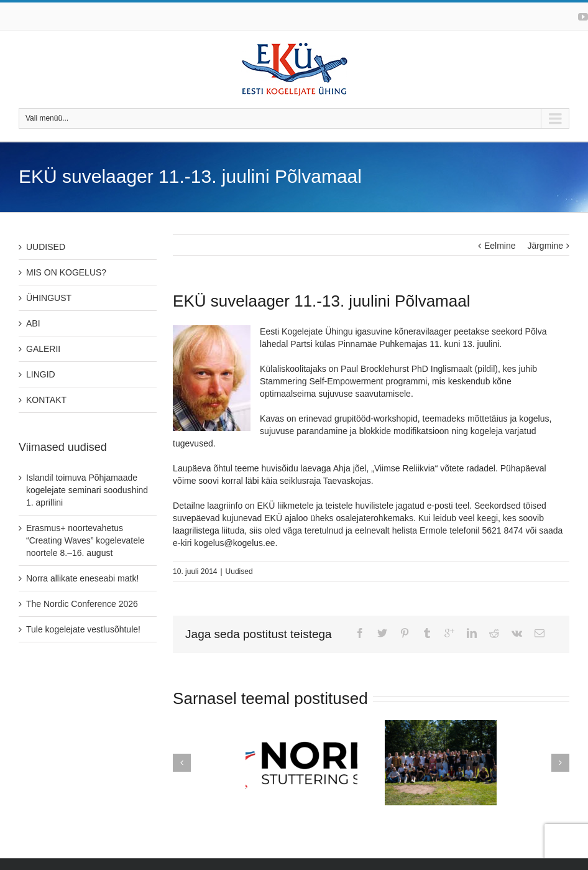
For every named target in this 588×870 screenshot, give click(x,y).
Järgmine (545, 246)
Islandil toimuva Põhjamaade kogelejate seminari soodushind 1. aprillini (87, 490)
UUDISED (46, 247)
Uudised (239, 572)
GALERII (43, 349)
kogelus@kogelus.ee (234, 543)
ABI (33, 323)
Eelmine (500, 246)
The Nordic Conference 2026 (82, 604)
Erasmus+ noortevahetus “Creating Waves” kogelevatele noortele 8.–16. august (85, 540)
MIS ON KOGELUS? (66, 272)
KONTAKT (46, 400)
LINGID (41, 374)
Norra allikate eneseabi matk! (82, 578)
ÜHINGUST (49, 298)
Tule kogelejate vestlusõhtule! (83, 629)
